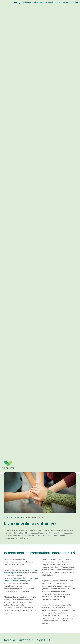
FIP (5, 402)
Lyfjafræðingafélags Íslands (55, 527)
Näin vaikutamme (19, 360)
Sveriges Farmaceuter (53, 519)
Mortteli (66, 2)
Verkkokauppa (38, 2)
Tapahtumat (26, 2)
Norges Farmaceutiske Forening (57, 521)
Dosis (59, 2)
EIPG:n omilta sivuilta (22, 625)
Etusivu (7, 360)
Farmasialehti (50, 2)
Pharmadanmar (50, 524)
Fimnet (73, 2)
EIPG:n (7, 555)
